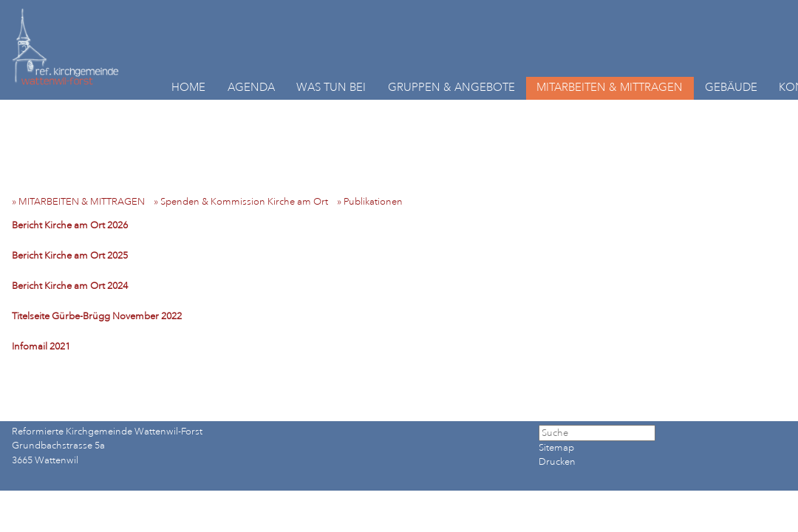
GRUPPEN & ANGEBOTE (451, 88)
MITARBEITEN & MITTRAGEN (610, 88)
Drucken (557, 462)
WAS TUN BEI (331, 88)
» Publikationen (373, 202)
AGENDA (251, 88)
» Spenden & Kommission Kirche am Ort (244, 202)
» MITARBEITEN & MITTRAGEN (82, 202)
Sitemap (556, 448)
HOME (188, 88)
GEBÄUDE (731, 88)
